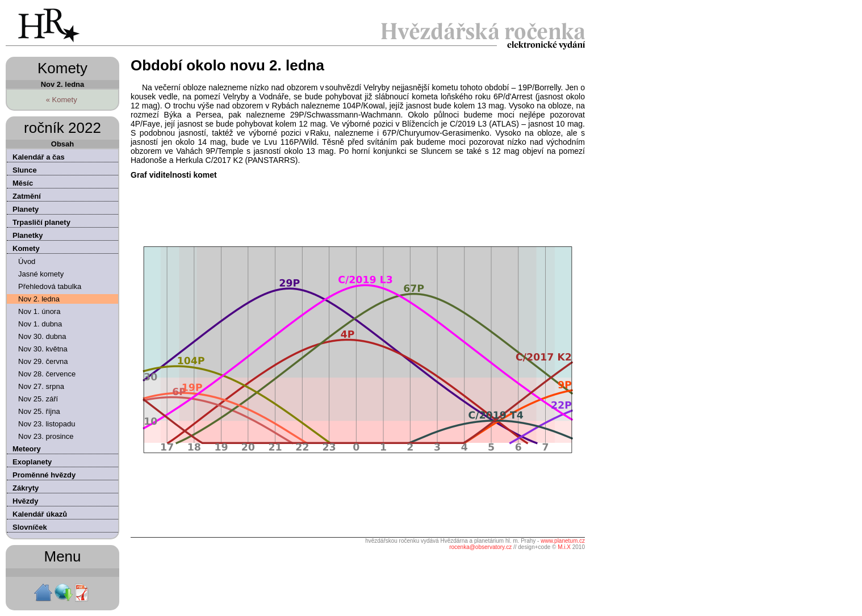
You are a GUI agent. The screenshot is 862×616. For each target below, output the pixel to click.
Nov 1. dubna (40, 324)
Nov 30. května (43, 349)
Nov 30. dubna (42, 336)
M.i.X (564, 547)
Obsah (62, 144)
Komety (26, 248)
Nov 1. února (39, 311)
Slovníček (30, 527)
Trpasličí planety (41, 222)
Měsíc (23, 183)
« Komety (62, 100)
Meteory (27, 449)
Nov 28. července (47, 374)
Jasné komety (41, 274)
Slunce (25, 170)
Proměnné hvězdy (44, 475)
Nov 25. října (39, 411)
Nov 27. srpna (41, 386)
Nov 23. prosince (46, 436)
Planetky (28, 235)
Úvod (27, 261)
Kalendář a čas (39, 157)
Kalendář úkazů (40, 514)
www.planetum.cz (563, 541)
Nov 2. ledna (39, 299)
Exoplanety (32, 462)
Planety (26, 209)
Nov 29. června (43, 361)
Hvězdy (26, 501)
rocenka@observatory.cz (480, 547)
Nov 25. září (38, 399)
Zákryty (26, 488)
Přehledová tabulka (50, 286)
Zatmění (27, 196)
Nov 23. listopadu (47, 424)
